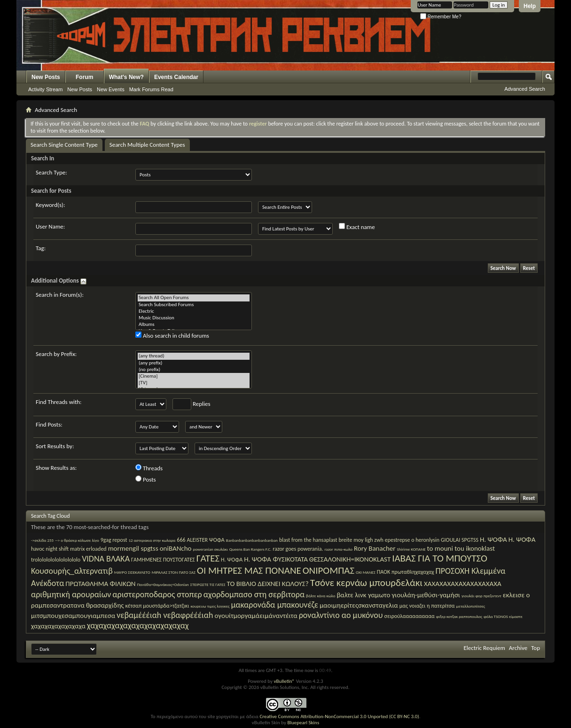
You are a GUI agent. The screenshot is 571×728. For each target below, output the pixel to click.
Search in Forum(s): (60, 295)
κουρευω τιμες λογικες (210, 606)
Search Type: (51, 172)
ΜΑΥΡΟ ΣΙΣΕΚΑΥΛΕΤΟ (132, 572)
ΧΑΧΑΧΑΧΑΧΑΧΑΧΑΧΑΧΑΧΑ (463, 584)
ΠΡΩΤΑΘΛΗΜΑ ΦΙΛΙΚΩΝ (100, 584)
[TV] (194, 383)
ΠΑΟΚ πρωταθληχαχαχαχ (406, 572)
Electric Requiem (484, 648)
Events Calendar (176, 77)
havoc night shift (50, 549)
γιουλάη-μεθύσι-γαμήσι (426, 595)
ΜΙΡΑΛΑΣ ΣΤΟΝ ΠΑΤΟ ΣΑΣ (174, 572)
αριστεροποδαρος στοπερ (157, 594)
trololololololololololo (56, 560)
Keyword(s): (51, 205)
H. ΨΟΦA (493, 539)
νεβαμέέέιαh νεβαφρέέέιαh (165, 615)
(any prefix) (194, 363)
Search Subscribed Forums (194, 305)
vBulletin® (284, 681)
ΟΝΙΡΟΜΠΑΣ (329, 570)
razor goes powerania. (298, 549)
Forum (84, 77)
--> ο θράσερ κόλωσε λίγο (77, 540)
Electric (194, 311)
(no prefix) (194, 370)
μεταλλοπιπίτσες (471, 606)
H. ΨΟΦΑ (522, 539)
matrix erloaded (88, 549)
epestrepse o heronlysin (412, 540)
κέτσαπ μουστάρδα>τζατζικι (157, 606)
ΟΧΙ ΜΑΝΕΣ (366, 572)
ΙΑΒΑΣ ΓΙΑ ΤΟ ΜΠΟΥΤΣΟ (440, 558)
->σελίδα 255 (42, 540)
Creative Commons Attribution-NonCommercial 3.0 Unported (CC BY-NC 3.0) (339, 716)
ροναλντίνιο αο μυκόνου (341, 615)
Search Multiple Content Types (147, 145)
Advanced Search (525, 89)
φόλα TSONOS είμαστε (503, 616)
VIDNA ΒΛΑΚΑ (106, 559)
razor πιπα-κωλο (338, 549)
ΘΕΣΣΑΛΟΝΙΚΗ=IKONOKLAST (350, 559)
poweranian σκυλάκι (210, 549)
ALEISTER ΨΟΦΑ (206, 540)
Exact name (357, 227)
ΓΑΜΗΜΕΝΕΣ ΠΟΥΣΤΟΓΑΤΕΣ (163, 560)
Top (536, 648)
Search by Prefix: (56, 354)
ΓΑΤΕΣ (208, 558)
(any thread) (194, 356)
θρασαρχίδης (105, 605)
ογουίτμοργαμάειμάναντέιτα (256, 616)
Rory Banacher (375, 548)
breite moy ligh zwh (361, 540)
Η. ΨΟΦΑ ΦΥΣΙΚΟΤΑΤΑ (276, 559)
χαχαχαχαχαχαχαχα (58, 626)
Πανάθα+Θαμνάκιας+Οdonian (163, 584)
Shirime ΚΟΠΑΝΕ (411, 549)
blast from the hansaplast (308, 540)
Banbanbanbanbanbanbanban (252, 540)
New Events (111, 89)
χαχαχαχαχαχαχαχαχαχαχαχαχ (138, 625)
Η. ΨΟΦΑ (232, 560)
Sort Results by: (55, 446)
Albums (194, 324)
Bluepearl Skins (303, 723)
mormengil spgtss (133, 548)
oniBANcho (176, 548)
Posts (146, 479)
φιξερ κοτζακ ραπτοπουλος (459, 616)
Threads (149, 468)
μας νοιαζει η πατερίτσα (427, 606)
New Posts (46, 77)
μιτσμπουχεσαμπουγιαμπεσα (73, 616)
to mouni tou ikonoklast (461, 548)
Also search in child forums (172, 335)
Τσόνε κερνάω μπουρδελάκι (366, 583)
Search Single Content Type (64, 145)
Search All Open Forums (194, 298)
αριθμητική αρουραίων (71, 594)
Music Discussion (194, 318)
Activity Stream (45, 89)
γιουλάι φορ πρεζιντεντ (481, 596)
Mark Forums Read (151, 89)
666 (181, 540)
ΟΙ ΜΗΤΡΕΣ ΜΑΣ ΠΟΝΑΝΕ (249, 570)
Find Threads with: (59, 402)
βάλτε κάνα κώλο (321, 596)
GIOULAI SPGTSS (460, 540)
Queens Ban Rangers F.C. (250, 549)
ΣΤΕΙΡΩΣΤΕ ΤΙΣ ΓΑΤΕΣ (208, 584)
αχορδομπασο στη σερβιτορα (254, 594)
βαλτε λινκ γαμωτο (363, 595)
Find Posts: (49, 424)
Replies (192, 404)
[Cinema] (194, 376)
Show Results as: (56, 468)
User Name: (50, 226)
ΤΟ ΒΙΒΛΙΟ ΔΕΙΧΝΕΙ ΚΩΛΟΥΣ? (267, 584)
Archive (518, 648)
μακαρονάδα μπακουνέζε (274, 605)
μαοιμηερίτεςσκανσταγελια (359, 605)
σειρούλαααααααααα (410, 616)
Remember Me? (441, 17)
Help (530, 6)
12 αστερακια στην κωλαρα (152, 540)
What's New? (126, 77)
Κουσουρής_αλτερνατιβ (72, 571)
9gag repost (114, 540)
